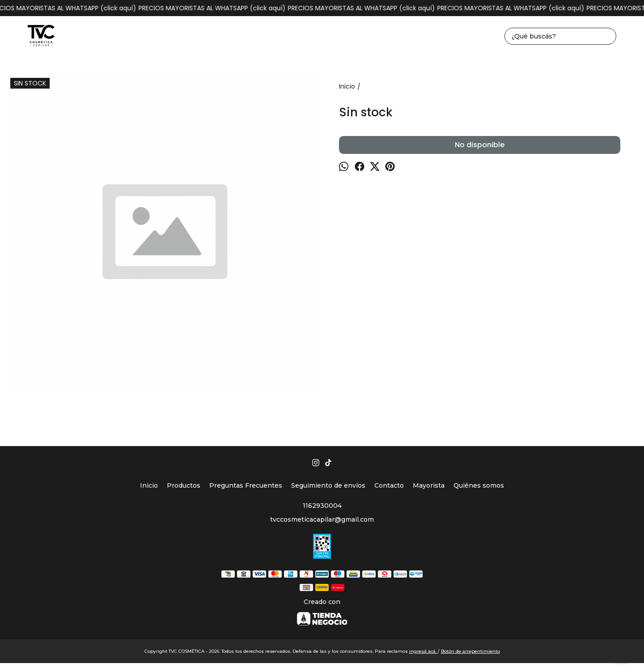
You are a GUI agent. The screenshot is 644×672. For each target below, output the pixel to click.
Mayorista (429, 485)
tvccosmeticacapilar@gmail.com (322, 519)
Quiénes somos (479, 485)
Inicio (149, 485)
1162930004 (322, 506)
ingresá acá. (424, 651)
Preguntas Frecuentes (246, 485)
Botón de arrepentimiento (470, 651)
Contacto (389, 485)
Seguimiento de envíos (328, 485)
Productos (184, 485)
